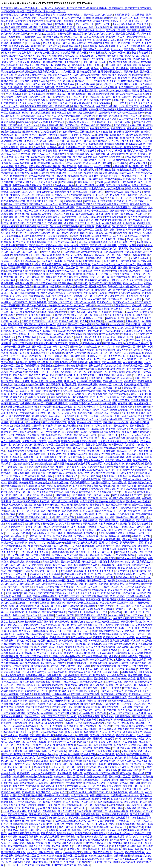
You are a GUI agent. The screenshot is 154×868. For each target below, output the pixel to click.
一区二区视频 (33, 514)
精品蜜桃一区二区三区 (47, 571)
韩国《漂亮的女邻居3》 (30, 37)
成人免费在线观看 (27, 337)
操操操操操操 (92, 334)
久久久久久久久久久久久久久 (84, 593)
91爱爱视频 (21, 97)
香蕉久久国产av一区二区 (134, 195)
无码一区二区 (113, 470)
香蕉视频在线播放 (106, 170)
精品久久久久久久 (133, 283)
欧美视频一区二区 (75, 147)
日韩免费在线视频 (115, 144)
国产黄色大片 (69, 217)
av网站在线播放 (21, 666)
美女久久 (122, 429)
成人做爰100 (63, 451)
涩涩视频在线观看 (141, 524)
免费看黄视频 (90, 46)
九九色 (51, 517)
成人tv (142, 182)
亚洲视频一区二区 (83, 296)
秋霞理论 (86, 852)
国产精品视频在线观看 (72, 34)
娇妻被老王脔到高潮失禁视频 (47, 62)
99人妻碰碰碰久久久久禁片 (47, 530)
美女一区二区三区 (100, 277)
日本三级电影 (50, 151)
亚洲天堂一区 (100, 799)
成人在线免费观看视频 (103, 473)
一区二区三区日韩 (15, 517)
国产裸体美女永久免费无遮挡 (33, 306)
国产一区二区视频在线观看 (72, 498)
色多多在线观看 (119, 792)
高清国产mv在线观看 (108, 448)
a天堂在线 (44, 128)
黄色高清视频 (135, 675)
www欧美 (115, 679)
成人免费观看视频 (134, 353)
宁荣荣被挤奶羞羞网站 (60, 192)
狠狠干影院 (93, 644)
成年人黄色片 (20, 375)
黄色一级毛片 (32, 716)
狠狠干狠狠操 (128, 24)
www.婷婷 (84, 742)
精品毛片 (54, 287)
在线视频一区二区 (58, 103)
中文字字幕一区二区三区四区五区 (59, 713)
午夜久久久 (143, 24)
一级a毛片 (24, 609)
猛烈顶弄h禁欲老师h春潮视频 (125, 498)
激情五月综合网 (141, 432)
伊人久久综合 (125, 710)
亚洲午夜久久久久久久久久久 (17, 445)
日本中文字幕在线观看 (64, 865)
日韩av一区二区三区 (65, 679)
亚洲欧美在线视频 (112, 849)
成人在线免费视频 (118, 62)
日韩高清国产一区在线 (108, 546)
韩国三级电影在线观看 (34, 454)
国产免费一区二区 (124, 201)
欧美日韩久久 (9, 315)
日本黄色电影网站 (60, 65)
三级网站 (67, 359)
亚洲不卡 (33, 546)
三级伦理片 (126, 707)
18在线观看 (140, 685)
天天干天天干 (31, 754)
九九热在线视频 (103, 748)
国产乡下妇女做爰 (139, 666)
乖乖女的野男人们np (75, 568)
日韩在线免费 (145, 486)
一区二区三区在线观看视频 (53, 404)
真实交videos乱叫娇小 (75, 394)
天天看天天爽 (142, 799)
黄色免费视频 (108, 110)
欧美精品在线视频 (12, 132)
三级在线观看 (22, 745)
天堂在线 (112, 830)
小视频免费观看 (22, 426)
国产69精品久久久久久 (53, 786)
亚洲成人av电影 (40, 81)
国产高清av (133, 30)
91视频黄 (71, 122)
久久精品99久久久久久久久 (100, 34)
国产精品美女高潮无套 (100, 467)
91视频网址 (122, 233)
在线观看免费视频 (112, 223)
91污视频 (76, 514)
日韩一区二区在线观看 (18, 555)
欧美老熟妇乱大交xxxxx (120, 833)
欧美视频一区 (23, 151)
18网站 (148, 283)
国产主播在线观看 (126, 34)
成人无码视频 (128, 862)
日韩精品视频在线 (88, 625)
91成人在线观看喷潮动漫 (139, 217)
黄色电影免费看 (144, 625)
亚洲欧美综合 (31, 132)
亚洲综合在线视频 (58, 672)
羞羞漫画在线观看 (60, 255)
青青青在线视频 (51, 562)
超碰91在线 (8, 293)
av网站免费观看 (21, 163)
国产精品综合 (72, 125)
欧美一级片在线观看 (19, 160)
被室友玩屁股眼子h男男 (14, 268)
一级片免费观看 (61, 347)
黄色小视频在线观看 (74, 138)
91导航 (30, 830)
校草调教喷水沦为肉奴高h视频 (90, 391)
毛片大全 (133, 698)
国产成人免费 (31, 470)
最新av (45, 255)
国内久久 (52, 827)
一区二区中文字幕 (46, 15)
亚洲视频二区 (131, 100)
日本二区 (89, 37)
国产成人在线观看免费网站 (132, 558)
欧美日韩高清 (89, 119)
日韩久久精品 (51, 331)
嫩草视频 (79, 571)
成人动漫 (109, 233)
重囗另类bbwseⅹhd (131, 40)
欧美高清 (144, 539)
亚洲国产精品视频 (41, 163)
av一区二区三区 (19, 91)
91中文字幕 (146, 312)
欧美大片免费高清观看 (20, 264)
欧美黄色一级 (20, 751)
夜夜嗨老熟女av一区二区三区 (61, 68)
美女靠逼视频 (27, 413)
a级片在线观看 (130, 539)
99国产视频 (42, 65)
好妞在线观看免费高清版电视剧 (37, 106)
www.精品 (115, 116)
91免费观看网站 (66, 84)
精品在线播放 (34, 581)
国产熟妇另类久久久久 (140, 483)
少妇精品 (77, 198)
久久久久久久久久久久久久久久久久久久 (114, 264)
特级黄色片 (131, 631)
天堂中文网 (65, 239)
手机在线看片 (18, 372)
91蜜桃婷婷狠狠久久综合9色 (82, 533)
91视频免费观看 (112, 539)
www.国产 (142, 637)
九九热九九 (117, 49)
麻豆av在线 (84, 473)
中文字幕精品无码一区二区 (81, 786)
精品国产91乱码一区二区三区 (70, 97)
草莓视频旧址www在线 (92, 859)
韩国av (98, 315)
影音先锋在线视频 (65, 208)
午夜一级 (78, 773)
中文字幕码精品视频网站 (127, 293)
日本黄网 (107, 340)
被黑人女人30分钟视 (84, 448)
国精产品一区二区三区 (14, 331)
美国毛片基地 (137, 68)
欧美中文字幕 (128, 679)
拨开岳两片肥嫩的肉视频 (56, 701)
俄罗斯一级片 (69, 625)
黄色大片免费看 (74, 732)
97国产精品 (71, 492)
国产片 (46, 318)
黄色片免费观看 (74, 334)
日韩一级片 (110, 65)
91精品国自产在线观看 (89, 381)
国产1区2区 (73, 777)
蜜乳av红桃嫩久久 (94, 460)
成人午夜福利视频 (114, 321)
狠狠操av (132, 128)
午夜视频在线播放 (91, 814)
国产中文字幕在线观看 (132, 840)
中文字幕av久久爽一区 (111, 151)
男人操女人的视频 (77, 467)
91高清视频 (83, 735)
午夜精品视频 (99, 590)
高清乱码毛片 (139, 160)
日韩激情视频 (106, 201)
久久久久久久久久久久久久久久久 (83, 388)
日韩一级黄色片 (89, 312)
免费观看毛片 (99, 833)
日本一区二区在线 (135, 615)
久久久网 (112, 81)
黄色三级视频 (119, 226)
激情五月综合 (111, 261)
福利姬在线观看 (143, 710)
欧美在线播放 (89, 125)
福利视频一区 (136, 792)
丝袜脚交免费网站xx (59, 236)
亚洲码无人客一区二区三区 (63, 299)
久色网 (5, 558)
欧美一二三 (129, 242)
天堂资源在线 (109, 476)
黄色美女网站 (22, 81)
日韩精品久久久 (103, 290)
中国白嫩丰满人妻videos (111, 562)
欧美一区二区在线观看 (109, 283)
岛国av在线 (115, 612)
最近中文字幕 (123, 571)
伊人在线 (15, 189)
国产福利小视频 (115, 56)
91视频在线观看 (54, 568)
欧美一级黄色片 (56, 824)
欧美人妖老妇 (86, 220)
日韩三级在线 (89, 562)
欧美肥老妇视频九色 (107, 628)
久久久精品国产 (73, 62)
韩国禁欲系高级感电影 (130, 81)
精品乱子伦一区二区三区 (63, 170)
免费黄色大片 (32, 141)
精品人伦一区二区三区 (76, 245)
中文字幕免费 (143, 701)
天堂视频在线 (83, 590)
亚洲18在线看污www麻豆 (15, 299)
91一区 (59, 201)
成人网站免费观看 (30, 663)
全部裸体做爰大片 (57, 94)
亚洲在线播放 (43, 388)
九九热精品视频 (116, 154)
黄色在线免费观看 (63, 660)
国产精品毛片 (20, 539)
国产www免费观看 (112, 362)
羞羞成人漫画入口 (47, 116)
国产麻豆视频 (81, 192)
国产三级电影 (43, 682)
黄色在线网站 (114, 742)
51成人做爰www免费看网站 (23, 198)
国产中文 (104, 584)
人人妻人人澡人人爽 (47, 182)
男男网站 (37, 151)
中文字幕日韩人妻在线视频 (17, 53)
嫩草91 (75, 106)
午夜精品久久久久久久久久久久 (67, 306)
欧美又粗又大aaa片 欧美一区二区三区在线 (79, 87)
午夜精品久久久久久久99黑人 (93, 419)
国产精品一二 (88, 135)
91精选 (22, 328)
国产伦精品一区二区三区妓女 (44, 410)
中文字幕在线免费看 (99, 43)
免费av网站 (21, 59)
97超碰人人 (142, 445)
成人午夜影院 (86, 713)
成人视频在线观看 (55, 30)
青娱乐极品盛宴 (134, 192)
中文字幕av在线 (46, 770)
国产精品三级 (87, 226)
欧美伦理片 (35, 701)
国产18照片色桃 (112, 388)
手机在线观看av (112, 672)
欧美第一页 (82, 283)
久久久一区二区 (38, 299)
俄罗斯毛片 (21, 166)
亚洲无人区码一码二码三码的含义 (28, 223)
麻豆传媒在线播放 (11, 792)
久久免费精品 (33, 612)
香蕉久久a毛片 (97, 192)
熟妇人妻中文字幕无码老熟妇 (31, 75)
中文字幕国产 (75, 173)
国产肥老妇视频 (10, 15)
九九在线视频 (144, 138)
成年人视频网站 (86, 170)
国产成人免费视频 (140, 814)
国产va (69, 163)
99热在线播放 (43, 483)
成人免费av (137, 641)
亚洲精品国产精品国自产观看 (85, 707)
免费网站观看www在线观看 (62, 473)
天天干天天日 (56, 767)
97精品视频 (58, 388)
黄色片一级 (56, 226)
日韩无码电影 (73, 119)
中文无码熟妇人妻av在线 (38, 660)
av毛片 (37, 264)
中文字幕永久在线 (64, 24)
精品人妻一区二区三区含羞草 (133, 451)
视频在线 (146, 30)
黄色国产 (108, 856)
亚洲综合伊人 (27, 65)
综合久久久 (32, 615)
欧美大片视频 (26, 179)
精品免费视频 (139, 208)
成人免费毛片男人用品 (15, 811)
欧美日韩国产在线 (22, 432)
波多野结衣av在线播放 (137, 236)
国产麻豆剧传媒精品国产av (131, 647)
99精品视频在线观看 (137, 135)
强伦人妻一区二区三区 (117, 198)
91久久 (44, 543)
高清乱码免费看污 (95, 258)
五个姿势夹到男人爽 (129, 830)
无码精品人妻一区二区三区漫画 (24, 318)
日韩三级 (24, 735)
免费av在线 (49, 618)
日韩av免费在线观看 (25, 438)
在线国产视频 (84, 739)
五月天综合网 (53, 385)
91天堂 (13, 609)
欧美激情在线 (63, 106)
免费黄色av (14, 720)
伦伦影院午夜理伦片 (137, 154)
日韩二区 (32, 688)
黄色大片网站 (28, 116)
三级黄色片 (18, 764)
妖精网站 (12, 698)
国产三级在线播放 (51, 511)
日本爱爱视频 (84, 811)
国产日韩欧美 (137, 426)
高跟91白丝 (127, 378)
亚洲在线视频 (15, 324)
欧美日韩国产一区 (129, 87)
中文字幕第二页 (66, 56)
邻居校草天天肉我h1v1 (27, 293)
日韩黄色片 (21, 138)
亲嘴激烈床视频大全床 (111, 157)
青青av (19, 211)
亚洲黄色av (136, 811)
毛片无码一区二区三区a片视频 (63, 609)
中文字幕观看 (32, 448)
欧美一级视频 (96, 233)
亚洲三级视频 (48, 833)
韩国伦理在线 (128, 138)
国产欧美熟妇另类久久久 (91, 30)
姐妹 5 (11, 770)
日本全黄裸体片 (21, 473)
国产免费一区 (84, 552)
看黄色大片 (45, 739)
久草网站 (123, 245)
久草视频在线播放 (31, 720)
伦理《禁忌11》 (65, 833)
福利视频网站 (109, 75)
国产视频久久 (123, 552)
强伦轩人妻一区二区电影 (18, 400)
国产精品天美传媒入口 (140, 226)
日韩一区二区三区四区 (95, 62)
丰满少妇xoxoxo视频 (85, 302)
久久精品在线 (60, 176)
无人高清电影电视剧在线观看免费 (95, 745)
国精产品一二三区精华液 (43, 498)
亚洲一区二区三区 (42, 154)
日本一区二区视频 (62, 113)
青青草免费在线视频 (50, 359)
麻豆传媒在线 (105, 100)
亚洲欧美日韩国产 (34, 87)
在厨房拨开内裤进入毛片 (91, 837)
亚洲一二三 (19, 650)
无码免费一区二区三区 (27, 856)
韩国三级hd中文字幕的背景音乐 (76, 204)
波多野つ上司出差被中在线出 (105, 176)
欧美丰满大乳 (71, 859)
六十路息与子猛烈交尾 (20, 587)
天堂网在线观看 (104, 27)
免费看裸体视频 (56, 147)
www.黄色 (68, 628)
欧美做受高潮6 (60, 707)
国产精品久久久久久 (124, 302)
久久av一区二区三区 (103, 552)
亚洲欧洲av (75, 343)
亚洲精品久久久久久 (107, 249)
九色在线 (64, 350)
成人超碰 (69, 223)
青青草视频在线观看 (86, 151)
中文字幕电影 (136, 166)
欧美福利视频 (127, 520)
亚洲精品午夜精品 (58, 135)
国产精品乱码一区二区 (86, 435)
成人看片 (56, 318)
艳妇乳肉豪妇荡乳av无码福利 (115, 524)
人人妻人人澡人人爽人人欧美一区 (82, 650)
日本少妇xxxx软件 (64, 185)
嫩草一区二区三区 (27, 362)
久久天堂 (36, 391)
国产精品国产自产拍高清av (81, 293)
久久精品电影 (129, 359)
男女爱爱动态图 (87, 492)
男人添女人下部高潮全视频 (92, 122)
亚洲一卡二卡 (120, 103)
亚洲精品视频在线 (92, 261)
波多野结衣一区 (58, 110)
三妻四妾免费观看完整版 (118, 59)
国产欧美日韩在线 (20, 309)
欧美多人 (127, 432)
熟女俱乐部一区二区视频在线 (76, 132)
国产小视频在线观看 (93, 179)
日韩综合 (119, 15)
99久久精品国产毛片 (108, 492)
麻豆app (71, 663)
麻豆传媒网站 (97, 685)
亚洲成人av (139, 375)
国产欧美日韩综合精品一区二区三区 (133, 290)
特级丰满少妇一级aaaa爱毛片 (48, 416)
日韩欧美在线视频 (88, 385)
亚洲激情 (60, 476)
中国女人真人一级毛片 (51, 261)
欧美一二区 (105, 385)
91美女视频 (35, 751)
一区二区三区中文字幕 (112, 691)
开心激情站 (92, 138)
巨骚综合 (22, 245)
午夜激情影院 (44, 464)
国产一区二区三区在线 (99, 495)
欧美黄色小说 (20, 701)
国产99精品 (125, 773)
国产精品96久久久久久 (137, 691)
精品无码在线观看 (135, 852)
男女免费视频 (79, 43)
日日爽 (135, 91)
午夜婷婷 (74, 135)
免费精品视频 (120, 166)
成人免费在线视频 (140, 422)
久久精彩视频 (55, 353)
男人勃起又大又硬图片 (76, 277)
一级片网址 (14, 454)
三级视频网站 (55, 223)
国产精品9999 (136, 827)
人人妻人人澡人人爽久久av (112, 441)
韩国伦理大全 (112, 214)
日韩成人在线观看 (69, 321)
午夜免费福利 (96, 489)
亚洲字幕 (97, 637)
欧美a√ (121, 502)
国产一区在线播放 (51, 252)
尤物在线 (22, 315)
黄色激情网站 (88, 726)
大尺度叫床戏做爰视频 (40, 59)
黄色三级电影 (136, 429)
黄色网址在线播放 (138, 581)
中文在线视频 (117, 615)
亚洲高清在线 (95, 808)
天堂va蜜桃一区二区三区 (95, 514)
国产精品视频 (48, 448)
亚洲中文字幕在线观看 (96, 656)
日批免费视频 (145, 672)
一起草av (129, 252)
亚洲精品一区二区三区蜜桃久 (103, 527)
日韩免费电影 (129, 182)
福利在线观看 (38, 157)
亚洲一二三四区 (121, 400)
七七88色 (57, 862)
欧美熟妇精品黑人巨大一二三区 (117, 173)
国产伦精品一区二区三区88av (82, 309)
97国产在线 (16, 796)
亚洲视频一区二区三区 (68, 179)
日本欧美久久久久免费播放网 (100, 761)
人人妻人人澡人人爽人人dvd (132, 761)
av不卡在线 (142, 609)
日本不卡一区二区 (72, 710)
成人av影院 (142, 56)
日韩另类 (106, 163)
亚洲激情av (102, 116)
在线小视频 (16, 119)
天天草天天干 (128, 543)
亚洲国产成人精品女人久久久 (40, 324)
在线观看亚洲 (138, 255)
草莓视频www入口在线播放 (33, 637)
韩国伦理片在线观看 (104, 739)
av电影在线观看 (56, 100)
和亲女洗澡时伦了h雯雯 (63, 27)
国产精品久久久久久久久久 (99, 15)
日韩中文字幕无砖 (55, 249)
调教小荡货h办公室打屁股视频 (71, 362)
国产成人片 (41, 830)
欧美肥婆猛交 (17, 612)
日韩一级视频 (142, 407)
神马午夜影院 (13, 94)
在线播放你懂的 (28, 404)
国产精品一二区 (61, 195)
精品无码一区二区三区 (97, 195)
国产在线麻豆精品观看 (55, 422)
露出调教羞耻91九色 (52, 277)
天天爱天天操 (20, 296)
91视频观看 (95, 362)
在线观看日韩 (107, 565)
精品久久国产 (25, 287)
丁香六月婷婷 (78, 495)
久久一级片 (36, 618)
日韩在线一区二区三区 (99, 147)
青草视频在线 (67, 283)
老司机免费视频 (140, 400)
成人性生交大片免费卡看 (101, 821)
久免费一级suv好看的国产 (93, 299)
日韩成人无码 (118, 280)
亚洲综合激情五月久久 (110, 72)
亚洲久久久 (70, 381)
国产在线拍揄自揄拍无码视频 (28, 30)
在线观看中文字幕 (73, 723)
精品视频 (123, 75)
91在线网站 (144, 669)
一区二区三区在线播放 (51, 726)
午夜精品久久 (85, 166)
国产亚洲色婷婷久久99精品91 (41, 220)
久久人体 (22, 748)
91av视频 (99, 37)
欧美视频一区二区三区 (14, 242)
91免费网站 (33, 435)
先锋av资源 (136, 125)
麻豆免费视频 (116, 805)
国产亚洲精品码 (108, 729)
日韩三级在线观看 (28, 489)
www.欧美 (65, 830)
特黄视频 (125, 536)
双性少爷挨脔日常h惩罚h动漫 (21, 600)
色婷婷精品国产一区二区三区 (96, 160)
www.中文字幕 (126, 119)
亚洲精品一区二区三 (94, 318)
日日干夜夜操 (66, 151)
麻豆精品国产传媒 (73, 761)
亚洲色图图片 (18, 43)
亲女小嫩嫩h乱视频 (128, 65)
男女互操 (45, 502)
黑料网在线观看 (62, 59)
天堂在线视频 (27, 682)
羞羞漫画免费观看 (111, 593)
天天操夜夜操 (121, 125)
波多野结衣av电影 (136, 144)
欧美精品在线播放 (129, 770)
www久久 (32, 770)
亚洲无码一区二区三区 (22, 195)
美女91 (70, 824)
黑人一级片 (60, 460)
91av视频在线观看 (117, 675)
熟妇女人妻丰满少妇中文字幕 (49, 122)
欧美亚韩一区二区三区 (135, 786)
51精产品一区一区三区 (40, 536)
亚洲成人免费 (43, 195)
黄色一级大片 (55, 650)
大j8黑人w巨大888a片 (78, 154)
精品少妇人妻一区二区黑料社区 (18, 56)
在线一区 (43, 110)
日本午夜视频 (96, 53)
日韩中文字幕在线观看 (34, 94)
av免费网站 (50, 230)
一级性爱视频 (144, 555)
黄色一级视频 (144, 264)
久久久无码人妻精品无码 (15, 34)
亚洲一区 (22, 233)
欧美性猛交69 (56, 543)
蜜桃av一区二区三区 (16, 204)
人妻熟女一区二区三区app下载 (58, 214)
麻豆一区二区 (71, 682)
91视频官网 (99, 81)
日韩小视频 (12, 837)
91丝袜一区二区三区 (72, 211)
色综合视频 (139, 59)
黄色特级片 (59, 577)
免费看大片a (135, 511)
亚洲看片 (61, 467)
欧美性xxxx (60, 777)
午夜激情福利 (108, 451)
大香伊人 (120, 660)
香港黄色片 (93, 451)
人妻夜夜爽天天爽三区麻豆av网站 (118, 416)
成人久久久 (48, 43)
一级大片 (36, 745)
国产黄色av (88, 116)
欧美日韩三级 (85, 271)
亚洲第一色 (132, 720)
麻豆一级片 (86, 609)
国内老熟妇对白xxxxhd (90, 539)
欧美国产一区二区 (69, 596)
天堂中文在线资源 (135, 15)
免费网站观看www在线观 (51, 334)
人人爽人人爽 (45, 438)
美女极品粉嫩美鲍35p (125, 843)
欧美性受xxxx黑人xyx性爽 (23, 359)
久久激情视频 (27, 15)
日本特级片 (122, 68)
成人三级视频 (120, 163)
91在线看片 (16, 457)
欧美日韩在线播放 (100, 128)
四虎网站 (82, 862)
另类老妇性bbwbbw (50, 419)
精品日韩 (77, 634)
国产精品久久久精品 (40, 233)
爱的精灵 (95, 476)
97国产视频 (111, 179)
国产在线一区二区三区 (121, 18)
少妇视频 (20, 84)
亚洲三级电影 (137, 75)
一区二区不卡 (145, 574)
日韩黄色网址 (57, 91)
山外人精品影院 (14, 470)
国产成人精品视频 (114, 252)
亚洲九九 (20, 685)
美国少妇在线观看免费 (98, 445)
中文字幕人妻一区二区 (46, 350)
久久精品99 (73, 160)
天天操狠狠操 (64, 448)
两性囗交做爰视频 (109, 138)
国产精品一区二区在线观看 (25, 476)
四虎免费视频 (90, 520)
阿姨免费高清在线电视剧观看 (66, 780)
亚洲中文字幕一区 (109, 543)
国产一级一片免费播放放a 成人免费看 (54, 432)
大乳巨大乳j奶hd (118, 394)
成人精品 (114, 656)
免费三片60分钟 (74, 37)
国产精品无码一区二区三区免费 (125, 299)
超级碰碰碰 (135, 783)
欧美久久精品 (84, 208)
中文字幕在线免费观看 (38, 176)
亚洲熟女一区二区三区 (48, 413)
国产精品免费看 (128, 261)
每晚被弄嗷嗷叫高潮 (40, 296)
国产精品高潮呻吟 (129, 508)
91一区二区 (85, 141)
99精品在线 (40, 274)
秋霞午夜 (92, 701)
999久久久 (116, 846)
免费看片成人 (145, 128)
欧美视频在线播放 (85, 182)
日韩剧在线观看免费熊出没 (42, 290)
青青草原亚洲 (29, 189)
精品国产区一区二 (124, 609)
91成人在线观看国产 (119, 208)
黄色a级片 (57, 682)
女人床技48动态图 (46, 56)
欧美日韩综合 (29, 593)
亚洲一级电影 (55, 669)
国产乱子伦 (130, 49)
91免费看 (84, 685)
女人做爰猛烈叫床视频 (41, 138)
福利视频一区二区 (116, 318)
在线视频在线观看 (133, 362)
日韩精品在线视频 (85, 628)
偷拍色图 (72, 30)
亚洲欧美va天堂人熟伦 (122, 211)
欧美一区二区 (63, 43)
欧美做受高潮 (77, 445)
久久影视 (130, 445)
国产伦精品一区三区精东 (115, 694)
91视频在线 (42, 783)
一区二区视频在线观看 (14, 713)
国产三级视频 (41, 287)
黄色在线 (9, 151)
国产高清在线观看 (113, 343)
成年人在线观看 (85, 27)
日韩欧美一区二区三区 (34, 653)
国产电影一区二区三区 (60, 302)
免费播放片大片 (16, 467)
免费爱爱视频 (32, 366)
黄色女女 (123, 666)
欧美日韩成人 (52, 505)
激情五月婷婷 (125, 375)
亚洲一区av (56, 78)
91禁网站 (97, 426)
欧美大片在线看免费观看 (37, 119)
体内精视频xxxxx (77, 94)
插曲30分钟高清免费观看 (53, 312)
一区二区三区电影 (53, 356)
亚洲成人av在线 (96, 97)
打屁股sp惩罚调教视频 (108, 182)
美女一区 (82, 53)
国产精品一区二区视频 (97, 274)
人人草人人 (138, 606)
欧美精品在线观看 (73, 201)
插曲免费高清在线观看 (104, 268)
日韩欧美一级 (64, 748)
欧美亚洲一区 (31, 457)
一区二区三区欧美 (135, 113)
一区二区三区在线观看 (46, 283)
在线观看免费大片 (66, 40)
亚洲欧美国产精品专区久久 (45, 72)
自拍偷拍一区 (19, 536)
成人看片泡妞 (134, 239)
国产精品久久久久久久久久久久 (48, 309)
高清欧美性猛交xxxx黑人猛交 (108, 236)
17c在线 (131, 596)
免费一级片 (9, 606)
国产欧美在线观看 (81, 264)
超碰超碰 (81, 581)
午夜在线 (50, 87)
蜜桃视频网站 (45, 189)
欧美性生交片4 (63, 198)
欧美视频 (68, 81)
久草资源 (25, 391)
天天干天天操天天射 (24, 49)
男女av (116, 24)
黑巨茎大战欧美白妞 (36, 236)
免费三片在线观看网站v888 (27, 185)
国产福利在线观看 (22, 68)
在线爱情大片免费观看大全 (46, 217)
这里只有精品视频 (78, 110)
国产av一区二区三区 (132, 116)
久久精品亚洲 (70, 128)
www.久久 (32, 852)
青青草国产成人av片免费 (87, 163)
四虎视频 (119, 132)
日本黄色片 (40, 147)
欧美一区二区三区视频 (54, 751)
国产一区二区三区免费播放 (105, 397)
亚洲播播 (123, 268)
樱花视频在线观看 (51, 369)
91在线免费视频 (110, 707)
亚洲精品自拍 (79, 622)
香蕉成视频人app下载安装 (90, 214)
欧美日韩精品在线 (83, 748)
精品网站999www (29, 312)
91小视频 (43, 78)
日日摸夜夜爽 (22, 157)
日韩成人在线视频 (36, 650)
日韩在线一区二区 (113, 381)
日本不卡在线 (142, 18)
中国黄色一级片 (143, 603)
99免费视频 (23, 72)
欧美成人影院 (18, 397)
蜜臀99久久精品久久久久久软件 (18, 192)
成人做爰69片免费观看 (39, 577)
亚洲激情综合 (35, 328)
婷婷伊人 (48, 185)
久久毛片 (125, 435)
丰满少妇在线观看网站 (102, 660)
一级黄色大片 (108, 68)
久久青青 (71, 91)
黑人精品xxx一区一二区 (117, 53)
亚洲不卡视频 (132, 132)
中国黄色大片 (36, 508)
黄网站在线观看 (122, 160)
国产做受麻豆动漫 (107, 119)
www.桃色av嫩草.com (69, 116)
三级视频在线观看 (115, 837)
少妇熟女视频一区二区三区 (73, 144)
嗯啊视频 (142, 347)
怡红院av (21, 230)
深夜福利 (108, 422)
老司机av (133, 394)
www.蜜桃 (7, 426)
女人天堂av (115, 141)
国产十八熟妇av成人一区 (138, 587)
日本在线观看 (78, 527)
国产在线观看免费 (87, 72)
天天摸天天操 (69, 413)
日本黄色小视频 (80, 397)
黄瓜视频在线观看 (78, 176)
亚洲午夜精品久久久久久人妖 (33, 552)
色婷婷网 (20, 543)
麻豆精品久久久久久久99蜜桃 (45, 574)
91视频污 (91, 306)
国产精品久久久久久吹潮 (96, 49)
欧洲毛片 (38, 68)
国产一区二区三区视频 (71, 827)
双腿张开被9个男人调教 (111, 113)
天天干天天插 (82, 223)
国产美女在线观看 (41, 555)
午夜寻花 (47, 745)
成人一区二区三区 (85, 24)
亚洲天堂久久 (118, 312)
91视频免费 (97, 217)
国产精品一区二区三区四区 (64, 268)
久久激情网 (91, 584)
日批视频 (20, 707)
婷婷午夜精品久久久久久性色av (92, 337)
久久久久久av (31, 125)
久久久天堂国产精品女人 (139, 562)
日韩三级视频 (34, 43)
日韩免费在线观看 (91, 340)
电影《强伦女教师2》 (109, 704)
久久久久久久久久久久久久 (117, 315)
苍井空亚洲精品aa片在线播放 (88, 59)
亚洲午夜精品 (120, 726)
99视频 (21, 514)
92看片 (66, 264)
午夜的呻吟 (112, 840)
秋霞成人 (85, 476)
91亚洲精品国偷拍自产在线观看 (125, 764)
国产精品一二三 (83, 81)
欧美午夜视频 (38, 609)
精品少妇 (130, 56)
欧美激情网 (107, 720)
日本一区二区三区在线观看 (63, 242)
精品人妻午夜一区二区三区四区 (105, 353)
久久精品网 (75, 103)
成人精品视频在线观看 (46, 641)
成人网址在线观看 (37, 742)
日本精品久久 (105, 302)
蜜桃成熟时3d (133, 372)
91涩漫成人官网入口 (125, 574)
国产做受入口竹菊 (84, 290)
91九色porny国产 (122, 91)
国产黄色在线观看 (132, 846)
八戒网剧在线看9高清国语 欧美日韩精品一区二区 (102, 21)
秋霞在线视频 (22, 214)
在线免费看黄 (54, 675)
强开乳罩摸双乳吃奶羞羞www (108, 631)
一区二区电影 (69, 419)
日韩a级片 (85, 268)
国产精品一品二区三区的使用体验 (70, 555)
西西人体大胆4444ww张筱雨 (76, 666)
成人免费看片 (51, 34)
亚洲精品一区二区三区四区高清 (90, 287)
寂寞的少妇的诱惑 (20, 40)
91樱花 (120, 739)
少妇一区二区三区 (129, 106)
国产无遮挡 (42, 647)
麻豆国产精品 (100, 141)
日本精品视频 (38, 353)
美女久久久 (120, 340)
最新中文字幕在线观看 (52, 125)
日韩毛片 (18, 378)
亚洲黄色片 (80, 359)
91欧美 (64, 792)
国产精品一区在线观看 (86, 536)
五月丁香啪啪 (71, 226)
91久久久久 (123, 46)
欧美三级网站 (26, 483)
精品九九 (55, 666)
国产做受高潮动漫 (36, 271)
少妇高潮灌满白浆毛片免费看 (28, 249)
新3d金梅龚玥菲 (10, 694)
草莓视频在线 (55, 394)
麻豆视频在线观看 (71, 46)
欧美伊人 (69, 337)
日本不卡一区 (9, 245)
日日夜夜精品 (105, 125)
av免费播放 (81, 353)
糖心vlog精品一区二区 (132, 448)
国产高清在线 (15, 125)
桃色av (95, 68)
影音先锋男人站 (74, 100)
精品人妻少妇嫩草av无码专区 (64, 479)
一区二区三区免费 (22, 343)
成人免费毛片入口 (133, 732)
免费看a (112, 391)
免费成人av (18, 615)
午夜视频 (38, 587)
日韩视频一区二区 (97, 581)
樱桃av (5, 359)
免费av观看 (35, 144)
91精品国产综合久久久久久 (84, 404)
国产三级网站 (121, 426)
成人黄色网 (133, 312)
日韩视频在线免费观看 (85, 113)
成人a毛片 (25, 530)
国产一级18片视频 (121, 43)
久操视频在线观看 (91, 479)
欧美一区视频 (38, 704)
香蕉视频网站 (18, 824)
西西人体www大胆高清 (104, 78)
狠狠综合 (82, 663)
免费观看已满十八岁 (85, 407)
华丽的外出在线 (68, 539)
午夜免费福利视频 (11, 208)
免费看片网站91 (123, 716)
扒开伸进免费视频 (135, 739)
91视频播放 (131, 808)
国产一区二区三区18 (70, 520)
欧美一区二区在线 (63, 565)
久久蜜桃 (71, 249)
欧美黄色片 (21, 100)
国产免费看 (82, 641)
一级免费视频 (110, 87)
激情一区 (99, 669)
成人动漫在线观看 (115, 296)
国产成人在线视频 (54, 37)
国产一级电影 (26, 571)
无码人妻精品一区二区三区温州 (133, 94)
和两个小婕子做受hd (64, 745)
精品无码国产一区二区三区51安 (22, 369)
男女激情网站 (144, 242)
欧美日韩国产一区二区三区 (46, 46)
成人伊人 (62, 324)
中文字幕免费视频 (114, 217)
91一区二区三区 (103, 166)
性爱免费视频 (130, 742)
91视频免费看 (121, 27)
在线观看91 (70, 862)
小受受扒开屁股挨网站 (25, 261)
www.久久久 (36, 34)
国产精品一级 (55, 859)
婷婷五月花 (130, 381)
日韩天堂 (83, 128)
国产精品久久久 (10, 391)
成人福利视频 (64, 773)
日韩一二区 (37, 40)
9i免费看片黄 (38, 473)
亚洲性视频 (26, 350)
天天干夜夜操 (131, 72)
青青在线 (111, 258)
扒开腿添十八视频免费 (133, 622)
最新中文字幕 (97, 505)
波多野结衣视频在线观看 (32, 394)
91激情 (146, 356)
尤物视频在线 (49, 811)
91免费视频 (103, 135)
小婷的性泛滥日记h (87, 91)
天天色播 (44, 27)
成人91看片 (90, 100)
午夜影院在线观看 (127, 170)
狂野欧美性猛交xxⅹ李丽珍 (65, 502)
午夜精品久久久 (59, 818)
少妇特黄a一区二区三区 (74, 372)
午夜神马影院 (30, 644)
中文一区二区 (69, 72)
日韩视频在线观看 (64, 590)
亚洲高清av (58, 163)
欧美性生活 (92, 347)
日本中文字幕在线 (110, 536)
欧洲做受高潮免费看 (89, 716)
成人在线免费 (70, 78)
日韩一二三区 (145, 49)
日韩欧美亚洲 (27, 584)
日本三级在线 (87, 106)
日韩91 (129, 331)
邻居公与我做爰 (65, 21)
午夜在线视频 (33, 729)
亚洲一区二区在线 (42, 347)
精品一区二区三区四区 (79, 799)
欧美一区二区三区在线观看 (38, 24)
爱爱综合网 (26, 147)
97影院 (67, 698)
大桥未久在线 (126, 600)
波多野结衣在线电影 (20, 416)
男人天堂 (135, 350)
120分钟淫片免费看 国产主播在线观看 (109, 641)
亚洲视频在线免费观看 (34, 479)
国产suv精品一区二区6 (92, 682)
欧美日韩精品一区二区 (123, 337)
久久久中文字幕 (14, 24)
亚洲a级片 (83, 429)
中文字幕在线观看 (141, 53)
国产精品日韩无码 (25, 182)
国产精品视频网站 (109, 520)
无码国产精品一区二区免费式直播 (106, 372)
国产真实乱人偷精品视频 (103, 245)
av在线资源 (54, 441)
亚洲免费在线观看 (140, 198)
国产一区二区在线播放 (118, 185)
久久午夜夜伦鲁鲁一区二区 (137, 789)
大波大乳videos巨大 (13, 220)
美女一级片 (101, 438)
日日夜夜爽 (45, 600)
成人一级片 (85, 78)
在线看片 (15, 321)
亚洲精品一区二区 (115, 37)
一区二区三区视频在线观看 (94, 596)
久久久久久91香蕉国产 (41, 315)
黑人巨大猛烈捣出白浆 (131, 179)
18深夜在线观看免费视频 (101, 94)
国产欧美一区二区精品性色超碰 (67, 18)
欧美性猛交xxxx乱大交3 (45, 321)
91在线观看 (129, 223)
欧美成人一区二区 (37, 669)
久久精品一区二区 (27, 827)
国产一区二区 (104, 24)
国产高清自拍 (81, 505)
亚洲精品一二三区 (97, 356)
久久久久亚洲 (78, 701)
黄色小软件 (85, 426)
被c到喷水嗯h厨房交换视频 (91, 56)
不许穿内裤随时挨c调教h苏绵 (61, 426)
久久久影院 (68, 252)
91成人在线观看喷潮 (13, 675)
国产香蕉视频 (78, 65)
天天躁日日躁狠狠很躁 (51, 337)
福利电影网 (136, 410)
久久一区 (41, 758)
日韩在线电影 (138, 46)
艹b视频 (12, 739)
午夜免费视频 (96, 144)
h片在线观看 (129, 593)
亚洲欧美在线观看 (38, 91)
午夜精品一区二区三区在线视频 (100, 710)
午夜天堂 (104, 312)
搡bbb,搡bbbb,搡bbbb (96, 18)
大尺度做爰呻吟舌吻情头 (112, 533)
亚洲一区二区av (40, 18)
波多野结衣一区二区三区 (135, 214)
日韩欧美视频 (85, 40)
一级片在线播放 (11, 628)
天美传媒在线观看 (126, 110)
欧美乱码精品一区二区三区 (63, 742)
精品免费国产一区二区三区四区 (48, 429)
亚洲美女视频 (134, 356)
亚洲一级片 (84, 631)
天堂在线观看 (133, 321)
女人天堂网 (8, 97)
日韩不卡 (26, 321)
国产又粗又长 (72, 726)
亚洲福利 (56, 128)
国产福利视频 (67, 182)
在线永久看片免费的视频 (70, 280)
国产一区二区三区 (65, 517)
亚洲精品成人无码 (36, 824)
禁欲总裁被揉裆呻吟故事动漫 (45, 166)
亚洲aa (90, 65)
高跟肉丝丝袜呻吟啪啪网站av (131, 517)
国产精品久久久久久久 (41, 97)
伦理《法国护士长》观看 (40, 201)
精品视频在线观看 (18, 846)
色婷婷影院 (32, 451)
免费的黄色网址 (107, 46)
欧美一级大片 (22, 173)
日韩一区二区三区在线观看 (20, 865)
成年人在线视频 (135, 457)
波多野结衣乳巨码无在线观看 (129, 618)
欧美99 (74, 141)
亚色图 (72, 422)
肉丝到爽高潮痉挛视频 (65, 438)
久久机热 (17, 502)
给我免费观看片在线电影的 (26, 255)
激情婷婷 (50, 40)
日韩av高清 (28, 792)
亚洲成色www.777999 (30, 698)
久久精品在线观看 (41, 113)
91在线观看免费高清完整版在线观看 (60, 558)
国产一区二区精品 (116, 30)
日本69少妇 (34, 811)
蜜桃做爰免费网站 (17, 410)
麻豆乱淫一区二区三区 (43, 280)
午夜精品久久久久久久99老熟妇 (106, 189)
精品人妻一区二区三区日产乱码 (112, 255)
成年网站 (50, 21)
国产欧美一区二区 (142, 565)
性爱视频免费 (18, 176)
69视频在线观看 (40, 173)
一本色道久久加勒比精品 (39, 777)
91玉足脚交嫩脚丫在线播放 (65, 606)
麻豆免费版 (23, 773)
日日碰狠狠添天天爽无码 (107, 40)
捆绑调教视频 (34, 467)
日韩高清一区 (12, 116)
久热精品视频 (15, 87)
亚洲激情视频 (100, 208)
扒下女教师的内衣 (86, 84)
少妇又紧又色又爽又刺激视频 (17, 505)
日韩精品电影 (117, 584)
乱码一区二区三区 (117, 511)
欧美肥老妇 (58, 119)
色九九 (9, 385)
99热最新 (31, 397)
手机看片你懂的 (74, 783)
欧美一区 (6, 539)
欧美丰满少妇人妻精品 (46, 258)
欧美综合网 (101, 713)
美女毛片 (96, 223)
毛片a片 (118, 100)
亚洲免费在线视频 (34, 21)
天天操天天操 (22, 62)
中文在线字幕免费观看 (50, 688)
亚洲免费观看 (144, 593)
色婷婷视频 (120, 856)
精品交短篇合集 (37, 100)
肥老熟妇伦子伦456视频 (129, 230)
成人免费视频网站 (50, 211)
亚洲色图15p (124, 476)
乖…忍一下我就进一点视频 (90, 185)
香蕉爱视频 (59, 154)
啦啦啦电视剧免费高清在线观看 (48, 160)
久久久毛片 (132, 296)
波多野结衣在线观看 (107, 106)
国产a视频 (109, 230)
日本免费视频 (41, 170)
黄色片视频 (20, 385)
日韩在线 (36, 214)
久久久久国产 (85, 679)
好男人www (126, 685)
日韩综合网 (42, 49)
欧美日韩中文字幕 (109, 634)
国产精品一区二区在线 (134, 704)
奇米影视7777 (134, 568)
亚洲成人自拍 (15, 625)
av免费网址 (24, 533)
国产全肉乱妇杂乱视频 (14, 201)
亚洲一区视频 (25, 258)
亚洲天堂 (111, 429)
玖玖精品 (134, 62)
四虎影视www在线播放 (33, 628)
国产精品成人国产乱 (95, 783)
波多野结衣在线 (117, 438)
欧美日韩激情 (118, 128)
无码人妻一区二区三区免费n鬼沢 (19, 239)
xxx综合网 (67, 505)
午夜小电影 (67, 571)
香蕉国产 (71, 429)
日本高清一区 (94, 600)
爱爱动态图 (9, 230)
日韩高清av (84, 217)
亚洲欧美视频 (103, 226)
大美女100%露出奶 (93, 198)
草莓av (58, 138)
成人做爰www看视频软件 (73, 331)
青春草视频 (30, 378)
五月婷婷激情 (105, 606)
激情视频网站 (50, 144)
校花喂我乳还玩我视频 (74, 369)
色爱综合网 (57, 814)
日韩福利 (127, 97)
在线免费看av (49, 84)
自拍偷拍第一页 (72, 852)
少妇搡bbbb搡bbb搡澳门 (70, 15)
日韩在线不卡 (117, 135)
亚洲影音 (6, 596)
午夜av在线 (73, 312)
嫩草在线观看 (54, 628)
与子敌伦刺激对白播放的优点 (124, 287)
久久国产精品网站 (101, 483)
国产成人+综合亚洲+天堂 (128, 745)
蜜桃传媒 (132, 438)
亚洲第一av (114, 359)
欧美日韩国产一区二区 (86, 565)
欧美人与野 (123, 350)
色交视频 (115, 195)
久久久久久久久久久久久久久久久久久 (102, 758)
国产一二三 (123, 258)
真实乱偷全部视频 (106, 350)
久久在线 (13, 394)
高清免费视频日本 (15, 271)
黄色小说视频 (75, 460)
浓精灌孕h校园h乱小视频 (82, 792)
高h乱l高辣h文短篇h (12, 141)
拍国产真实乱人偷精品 (82, 350)
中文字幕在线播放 (103, 132)
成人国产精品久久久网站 (118, 460)
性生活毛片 (56, 81)
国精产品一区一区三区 (132, 634)
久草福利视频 (129, 751)
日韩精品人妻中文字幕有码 (136, 388)
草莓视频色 (124, 78)
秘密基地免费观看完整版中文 (18, 647)
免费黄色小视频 (24, 283)
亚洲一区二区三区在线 (120, 122)
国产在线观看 (52, 508)
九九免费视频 (33, 849)
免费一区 (94, 110)
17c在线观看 (84, 618)
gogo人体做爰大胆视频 (68, 754)
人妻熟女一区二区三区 (34, 441)
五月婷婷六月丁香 (52, 264)
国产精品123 (31, 128)
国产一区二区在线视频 (80, 324)
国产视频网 (91, 201)
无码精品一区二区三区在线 (85, 694)
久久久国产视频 (135, 280)
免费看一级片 (43, 843)
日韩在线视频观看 (50, 470)
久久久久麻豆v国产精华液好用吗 (70, 233)
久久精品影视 (68, 53)
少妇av (55, 792)
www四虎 (118, 385)
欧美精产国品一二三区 (136, 688)
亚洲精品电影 (128, 492)
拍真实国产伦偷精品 (86, 441)
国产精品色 (33, 713)
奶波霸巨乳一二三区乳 (60, 75)
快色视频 (53, 830)
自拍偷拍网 (127, 407)
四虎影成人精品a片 (19, 46)
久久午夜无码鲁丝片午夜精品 (31, 135)
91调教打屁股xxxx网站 (97, 789)
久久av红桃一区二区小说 (46, 53)
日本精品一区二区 (65, 615)
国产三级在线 (135, 340)
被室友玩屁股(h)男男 (35, 486)
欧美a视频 (91, 767)
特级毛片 (68, 353)
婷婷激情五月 (129, 334)
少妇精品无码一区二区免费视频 (30, 302)
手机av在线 (84, 68)
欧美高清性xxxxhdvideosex (56, 514)
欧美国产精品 (72, 543)
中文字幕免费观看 (11, 672)
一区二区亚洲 (86, 438)
